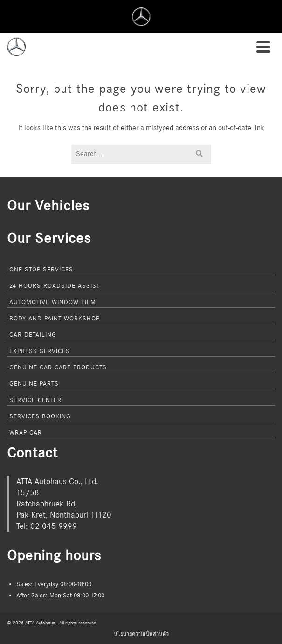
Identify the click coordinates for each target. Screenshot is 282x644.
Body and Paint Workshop (55, 318)
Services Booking (40, 416)
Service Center (35, 400)
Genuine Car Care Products (58, 367)
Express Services (40, 351)
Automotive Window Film (53, 302)
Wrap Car (26, 432)
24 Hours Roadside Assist (55, 285)
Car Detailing (33, 334)
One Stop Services (41, 269)
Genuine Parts (34, 383)
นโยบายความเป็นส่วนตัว (141, 634)
